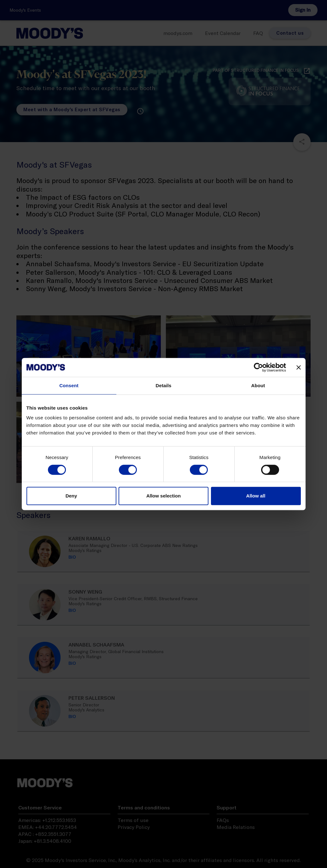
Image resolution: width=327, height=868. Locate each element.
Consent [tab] (69, 385)
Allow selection (163, 496)
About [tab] (258, 385)
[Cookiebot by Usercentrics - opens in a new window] (258, 367)
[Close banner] (299, 367)
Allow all (256, 496)
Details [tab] (164, 385)
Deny (71, 496)
